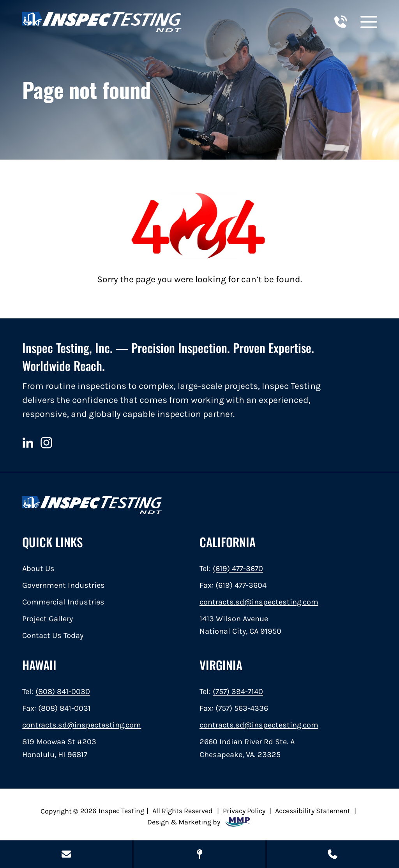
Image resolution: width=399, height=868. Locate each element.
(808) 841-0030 (63, 691)
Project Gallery (48, 618)
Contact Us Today (53, 635)
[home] (102, 22)
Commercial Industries (63, 602)
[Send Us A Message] (66, 854)
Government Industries (64, 585)
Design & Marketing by (200, 822)
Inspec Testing (121, 811)
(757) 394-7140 (238, 691)
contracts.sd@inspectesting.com (259, 602)
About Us (38, 568)
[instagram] (47, 442)
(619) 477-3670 (238, 568)
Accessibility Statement (313, 811)
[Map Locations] (200, 854)
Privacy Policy (244, 811)
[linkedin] (28, 443)
